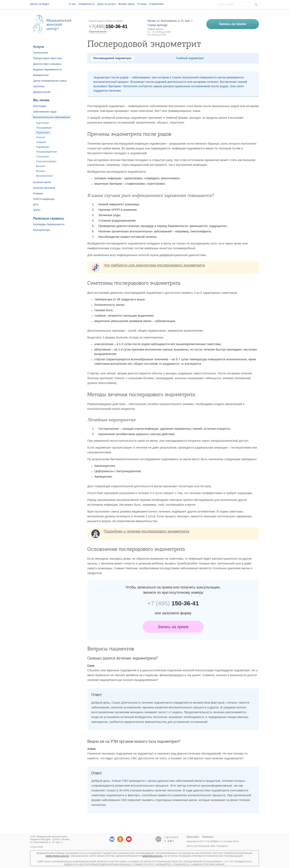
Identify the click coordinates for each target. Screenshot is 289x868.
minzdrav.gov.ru (152, 856)
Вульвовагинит (44, 176)
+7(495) (108, 26)
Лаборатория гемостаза (47, 58)
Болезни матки (42, 182)
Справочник (156, 4)
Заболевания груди (45, 112)
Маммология (41, 75)
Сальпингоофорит (46, 161)
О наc (72, 4)
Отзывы (142, 4)
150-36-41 (173, 603)
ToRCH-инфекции (44, 199)
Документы (208, 837)
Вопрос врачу (127, 4)
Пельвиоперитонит (47, 152)
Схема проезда (157, 25)
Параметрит (43, 147)
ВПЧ (36, 205)
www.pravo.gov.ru (57, 856)
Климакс (38, 193)
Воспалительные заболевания (52, 117)
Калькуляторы (42, 230)
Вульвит (41, 171)
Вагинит (41, 166)
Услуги (38, 47)
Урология (39, 86)
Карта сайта (193, 837)
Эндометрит (43, 133)
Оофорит (41, 142)
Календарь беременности (49, 224)
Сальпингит (43, 157)
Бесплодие (40, 106)
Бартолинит (43, 123)
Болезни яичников (44, 188)
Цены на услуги (107, 4)
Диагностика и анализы (47, 64)
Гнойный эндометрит (190, 58)
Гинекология (41, 53)
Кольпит (41, 137)
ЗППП (37, 210)
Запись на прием (173, 627)
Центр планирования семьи (50, 81)
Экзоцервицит (44, 128)
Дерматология (42, 92)
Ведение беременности (47, 69)
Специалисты (86, 4)
